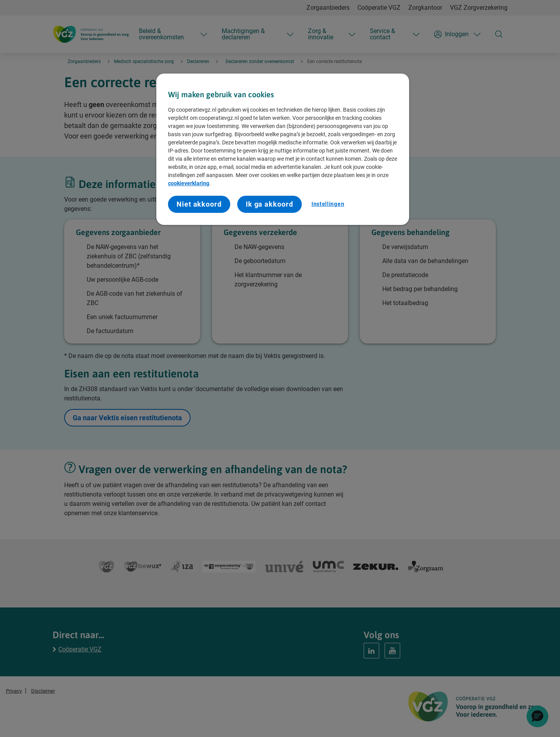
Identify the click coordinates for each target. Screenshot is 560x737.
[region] (283, 149)
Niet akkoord (199, 204)
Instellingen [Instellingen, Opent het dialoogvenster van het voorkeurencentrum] (328, 204)
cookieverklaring (189, 183)
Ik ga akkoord (269, 204)
